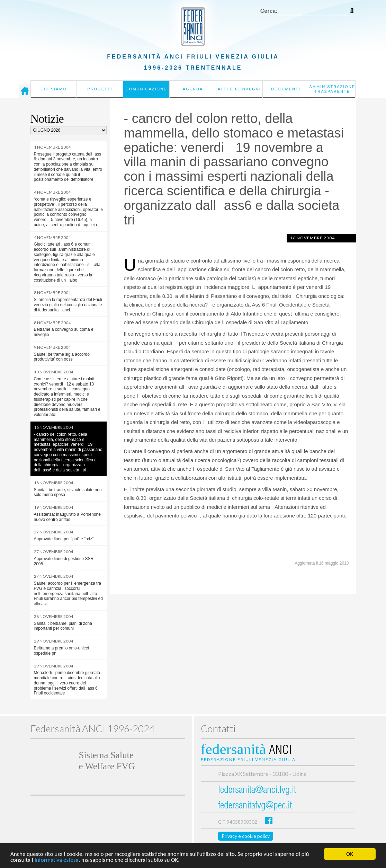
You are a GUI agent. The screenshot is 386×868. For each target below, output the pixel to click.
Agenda (193, 89)
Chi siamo (53, 89)
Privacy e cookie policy (246, 836)
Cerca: (269, 11)
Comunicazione (146, 89)
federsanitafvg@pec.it (255, 806)
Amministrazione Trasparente (332, 89)
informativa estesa (57, 861)
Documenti (286, 89)
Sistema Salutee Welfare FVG (107, 761)
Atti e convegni (239, 89)
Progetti (100, 89)
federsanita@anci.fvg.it (257, 791)
